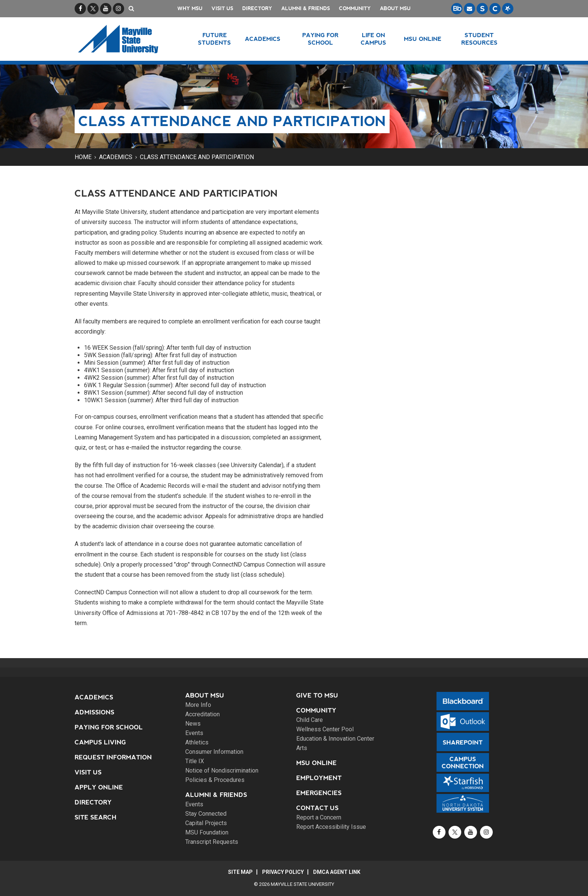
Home (83, 157)
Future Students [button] (214, 39)
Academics (116, 157)
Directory (257, 8)
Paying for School (109, 727)
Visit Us (222, 8)
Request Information (113, 757)
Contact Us (317, 808)
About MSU (395, 8)
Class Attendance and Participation (197, 157)
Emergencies (319, 793)
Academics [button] (263, 39)
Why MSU (190, 8)
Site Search (96, 817)
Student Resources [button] (479, 39)
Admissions (94, 712)
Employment (319, 778)
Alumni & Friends (306, 8)
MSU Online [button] (423, 39)
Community (355, 8)
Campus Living (100, 742)
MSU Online (316, 763)
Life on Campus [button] (373, 39)
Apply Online (99, 787)
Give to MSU (317, 695)
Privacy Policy (283, 872)
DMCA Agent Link (337, 872)
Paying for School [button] (320, 39)
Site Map (240, 872)
